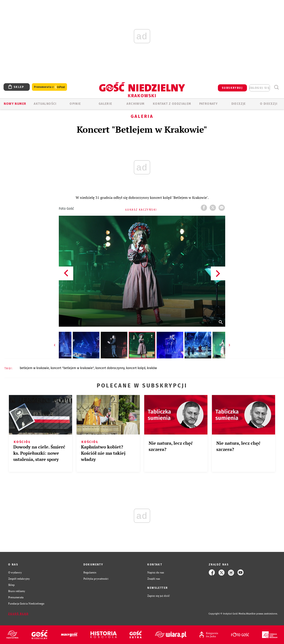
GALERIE (106, 104)
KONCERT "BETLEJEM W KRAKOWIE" (72, 368)
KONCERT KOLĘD (136, 368)
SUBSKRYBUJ (232, 88)
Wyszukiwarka (276, 87)
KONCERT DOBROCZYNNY (110, 368)
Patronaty (209, 104)
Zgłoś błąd (18, 614)
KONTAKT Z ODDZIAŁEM (172, 104)
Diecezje (239, 104)
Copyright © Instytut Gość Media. (227, 614)
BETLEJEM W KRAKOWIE (34, 368)
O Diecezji (269, 104)
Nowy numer (15, 104)
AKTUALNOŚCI (45, 104)
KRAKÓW (152, 368)
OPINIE (75, 104)
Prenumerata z (49, 87)
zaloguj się (260, 88)
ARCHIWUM (135, 104)
